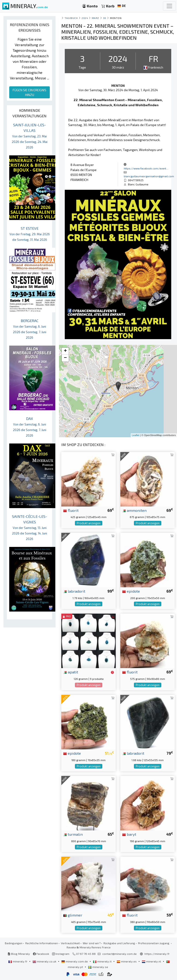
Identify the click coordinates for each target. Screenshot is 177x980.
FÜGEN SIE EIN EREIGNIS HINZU (29, 92)
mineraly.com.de (75, 961)
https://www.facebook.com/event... (146, 168)
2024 (85, 18)
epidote (131, 591)
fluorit (71, 510)
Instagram (61, 954)
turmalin (73, 834)
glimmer (73, 915)
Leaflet (136, 435)
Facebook (41, 954)
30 (105, 18)
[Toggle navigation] (169, 6)
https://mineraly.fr (157, 954)
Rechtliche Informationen (42, 943)
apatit (71, 672)
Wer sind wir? (92, 943)
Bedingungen (14, 943)
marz (95, 18)
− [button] (65, 358)
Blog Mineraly (19, 954)
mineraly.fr (18, 961)
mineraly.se (98, 967)
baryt (129, 834)
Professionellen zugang (154, 943)
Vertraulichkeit (70, 943)
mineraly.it (103, 961)
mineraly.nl (152, 961)
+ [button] (65, 351)
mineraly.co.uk (45, 961)
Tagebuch (71, 18)
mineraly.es (127, 961)
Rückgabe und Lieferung (119, 943)
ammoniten (134, 510)
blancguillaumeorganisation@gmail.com (149, 176)
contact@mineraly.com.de (119, 954)
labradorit (74, 591)
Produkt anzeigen (89, 523)
